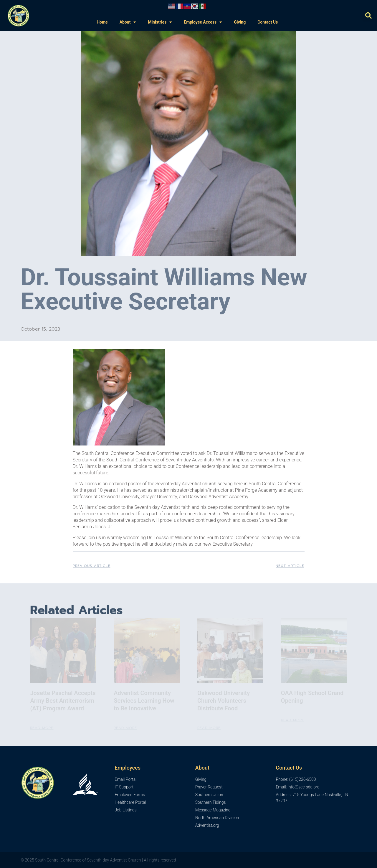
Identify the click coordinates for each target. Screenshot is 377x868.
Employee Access (203, 22)
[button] (368, 16)
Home (102, 22)
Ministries (160, 22)
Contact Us (268, 22)
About (128, 22)
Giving (240, 22)
